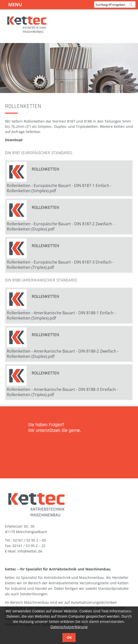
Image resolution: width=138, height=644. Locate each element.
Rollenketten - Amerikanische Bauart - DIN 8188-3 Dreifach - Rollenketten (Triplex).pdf (62, 392)
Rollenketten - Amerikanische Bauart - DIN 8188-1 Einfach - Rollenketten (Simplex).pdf (61, 315)
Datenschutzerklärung (69, 627)
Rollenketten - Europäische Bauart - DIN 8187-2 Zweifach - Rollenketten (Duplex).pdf (61, 226)
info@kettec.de (30, 551)
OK (69, 637)
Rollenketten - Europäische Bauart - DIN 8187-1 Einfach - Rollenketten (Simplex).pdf (59, 188)
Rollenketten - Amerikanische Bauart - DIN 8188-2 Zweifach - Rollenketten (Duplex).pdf (63, 354)
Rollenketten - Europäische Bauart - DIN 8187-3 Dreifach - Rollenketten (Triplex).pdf (60, 265)
